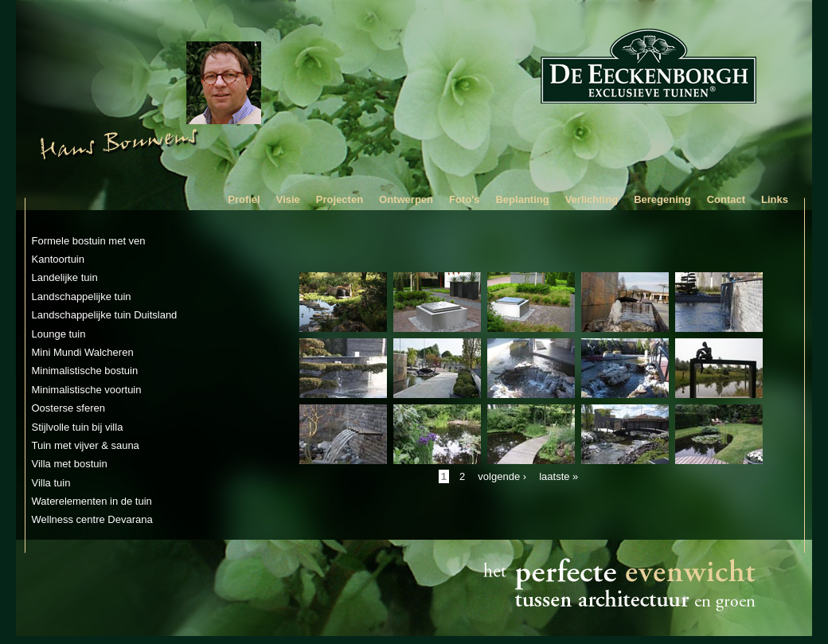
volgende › (502, 476)
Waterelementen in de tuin (92, 501)
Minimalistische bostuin (85, 371)
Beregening (662, 199)
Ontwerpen (406, 199)
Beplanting (522, 199)
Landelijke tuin (65, 277)
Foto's (464, 199)
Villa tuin (51, 483)
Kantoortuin (59, 259)
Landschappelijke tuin (82, 297)
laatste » (559, 476)
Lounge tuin (59, 334)
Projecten (340, 199)
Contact (726, 199)
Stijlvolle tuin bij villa (78, 427)
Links (775, 199)
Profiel (244, 199)
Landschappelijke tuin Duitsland (105, 315)
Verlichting (592, 199)
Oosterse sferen (69, 408)
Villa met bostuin (70, 464)
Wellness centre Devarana (92, 519)
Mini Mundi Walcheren (83, 352)
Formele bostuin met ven (89, 241)
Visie (288, 199)
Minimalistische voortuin (87, 390)
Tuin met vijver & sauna (86, 445)
